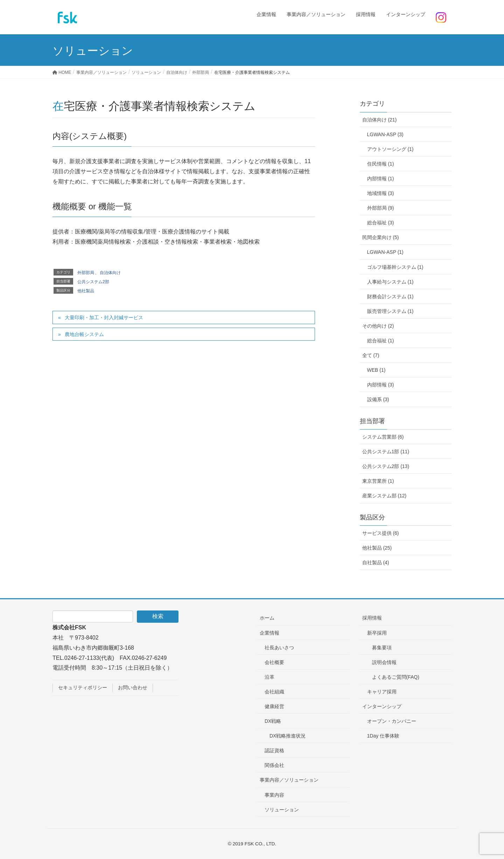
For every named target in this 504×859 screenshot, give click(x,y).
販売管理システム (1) (390, 311)
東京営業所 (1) (378, 481)
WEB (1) (376, 370)
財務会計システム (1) (390, 296)
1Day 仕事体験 (383, 736)
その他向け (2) (378, 326)
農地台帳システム (84, 334)
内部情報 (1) (381, 179)
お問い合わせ (133, 687)
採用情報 (372, 618)
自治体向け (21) (380, 120)
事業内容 (274, 795)
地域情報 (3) (381, 193)
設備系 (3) (378, 399)
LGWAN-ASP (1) (385, 252)
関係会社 (274, 765)
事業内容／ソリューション (289, 780)
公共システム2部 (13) (386, 466)
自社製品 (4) (376, 563)
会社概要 (274, 662)
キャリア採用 (382, 692)
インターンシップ (382, 706)
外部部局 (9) (381, 208)
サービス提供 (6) (381, 533)
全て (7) (371, 355)
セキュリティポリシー (83, 687)
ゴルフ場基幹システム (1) (395, 267)
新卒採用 (377, 633)
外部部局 (86, 273)
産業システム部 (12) (384, 496)
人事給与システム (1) (390, 282)
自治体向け (110, 273)
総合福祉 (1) (381, 341)
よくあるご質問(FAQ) (396, 677)
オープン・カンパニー (392, 721)
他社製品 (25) (377, 548)
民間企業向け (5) (381, 237)
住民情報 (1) (381, 164)
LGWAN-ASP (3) (385, 134)
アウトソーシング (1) (390, 149)
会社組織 (274, 692)
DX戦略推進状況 (288, 736)
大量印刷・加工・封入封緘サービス (104, 317)
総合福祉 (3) (381, 223)
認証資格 (274, 750)
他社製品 (86, 291)
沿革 (269, 677)
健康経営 (274, 706)
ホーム (267, 618)
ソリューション (282, 810)
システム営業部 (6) (383, 437)
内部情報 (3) (381, 385)
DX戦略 (273, 721)
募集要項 (382, 648)
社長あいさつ (279, 648)
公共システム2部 (93, 282)
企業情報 (269, 633)
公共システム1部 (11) (386, 452)
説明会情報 (384, 662)
